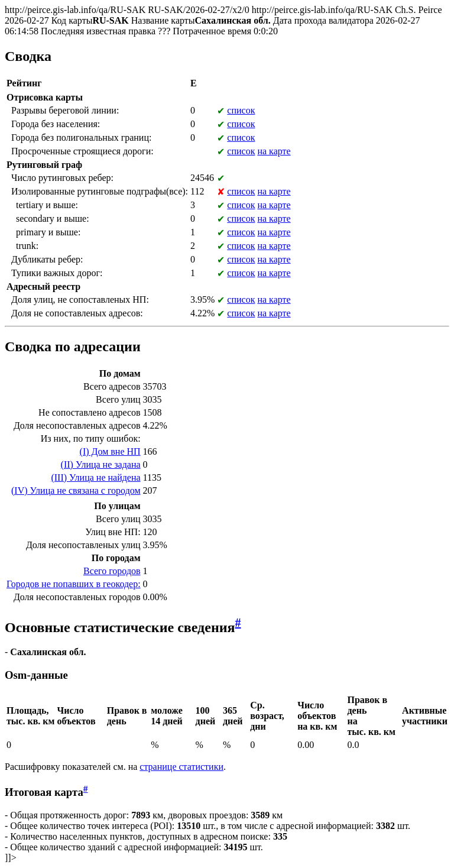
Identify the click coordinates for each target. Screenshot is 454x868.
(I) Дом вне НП (110, 451)
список (241, 110)
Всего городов (112, 571)
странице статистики (181, 767)
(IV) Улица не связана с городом (76, 490)
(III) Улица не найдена (95, 477)
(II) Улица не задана (101, 464)
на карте (274, 151)
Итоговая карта (44, 792)
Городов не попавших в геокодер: (74, 584)
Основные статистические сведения (120, 627)
